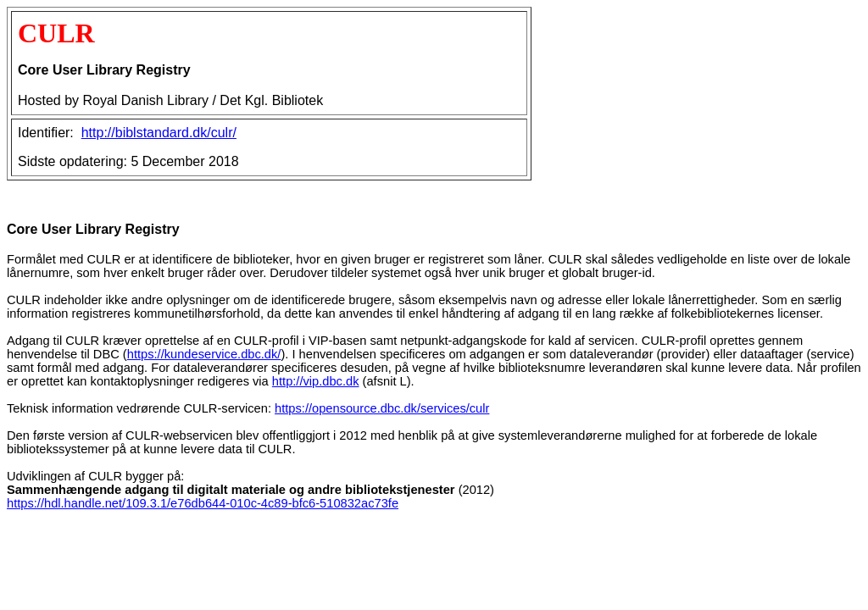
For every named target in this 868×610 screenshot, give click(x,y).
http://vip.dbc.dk (316, 381)
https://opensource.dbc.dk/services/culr (382, 408)
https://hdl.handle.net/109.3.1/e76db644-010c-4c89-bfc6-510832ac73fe (203, 503)
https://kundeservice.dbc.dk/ (204, 354)
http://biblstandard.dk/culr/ (159, 133)
